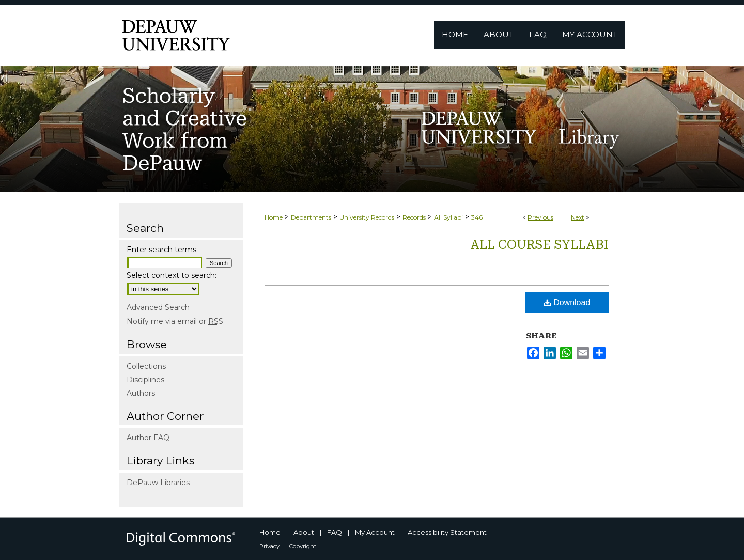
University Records (367, 217)
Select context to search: (172, 275)
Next (578, 217)
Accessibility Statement (447, 532)
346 (477, 217)
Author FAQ (148, 438)
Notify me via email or (175, 321)
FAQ (335, 532)
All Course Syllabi (539, 245)
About (304, 532)
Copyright (303, 546)
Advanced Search (158, 307)
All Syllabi (448, 217)
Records (414, 217)
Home (274, 217)
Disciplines (145, 380)
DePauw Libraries (158, 483)
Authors (141, 393)
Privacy (269, 546)
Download (567, 302)
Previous (540, 217)
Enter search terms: (162, 250)
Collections (146, 366)
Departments (311, 217)
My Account (375, 532)
